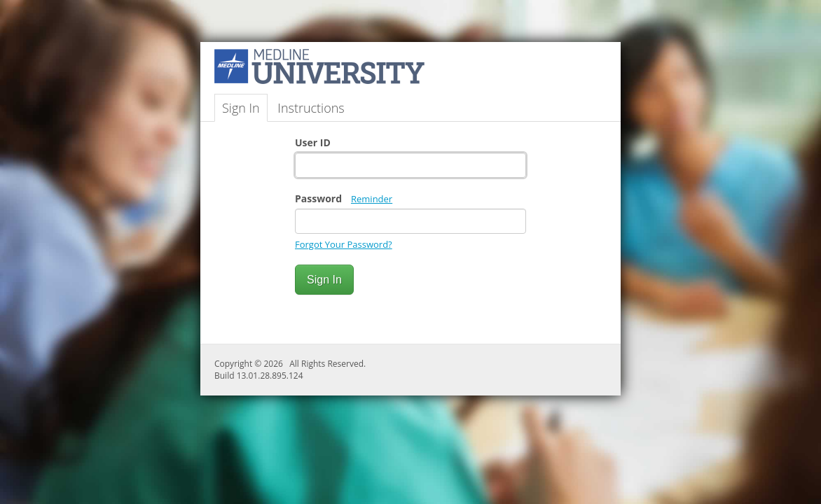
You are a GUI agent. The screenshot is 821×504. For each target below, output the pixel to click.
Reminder (372, 199)
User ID (313, 142)
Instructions (311, 108)
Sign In (241, 108)
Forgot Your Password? (344, 244)
